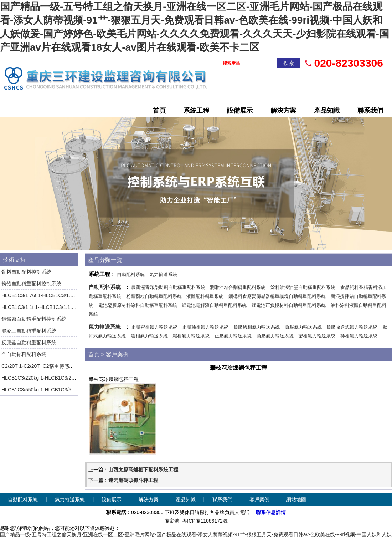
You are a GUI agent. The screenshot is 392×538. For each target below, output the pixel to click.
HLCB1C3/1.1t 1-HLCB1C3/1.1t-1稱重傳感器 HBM (57, 307)
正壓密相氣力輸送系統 (154, 327)
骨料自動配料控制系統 (26, 272)
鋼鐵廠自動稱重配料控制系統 (34, 319)
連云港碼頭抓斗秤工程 (133, 480)
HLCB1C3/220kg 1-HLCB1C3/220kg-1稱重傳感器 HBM (63, 378)
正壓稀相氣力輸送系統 (205, 327)
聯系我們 (370, 111)
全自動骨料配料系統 (24, 354)
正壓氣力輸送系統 (233, 336)
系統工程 (196, 111)
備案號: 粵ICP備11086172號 (196, 521)
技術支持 (14, 260)
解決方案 (283, 111)
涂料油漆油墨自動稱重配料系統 (303, 287)
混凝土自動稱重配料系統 (29, 331)
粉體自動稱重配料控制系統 (31, 284)
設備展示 (240, 111)
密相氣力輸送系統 (317, 336)
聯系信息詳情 (271, 512)
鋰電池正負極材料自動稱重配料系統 (289, 305)
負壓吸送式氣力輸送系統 (352, 327)
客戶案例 (117, 354)
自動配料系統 (131, 275)
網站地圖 (296, 500)
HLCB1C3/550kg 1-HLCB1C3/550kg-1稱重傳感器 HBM (63, 390)
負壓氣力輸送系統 (303, 327)
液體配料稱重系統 (205, 296)
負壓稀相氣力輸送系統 (257, 327)
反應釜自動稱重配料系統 (29, 342)
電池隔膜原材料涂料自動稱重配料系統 (138, 305)
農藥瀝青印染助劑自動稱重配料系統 (168, 287)
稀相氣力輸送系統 (359, 336)
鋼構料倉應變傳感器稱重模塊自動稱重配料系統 (277, 296)
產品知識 (327, 111)
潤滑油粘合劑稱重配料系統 (238, 287)
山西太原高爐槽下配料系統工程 (143, 470)
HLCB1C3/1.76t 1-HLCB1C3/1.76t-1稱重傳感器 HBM (60, 295)
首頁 (159, 111)
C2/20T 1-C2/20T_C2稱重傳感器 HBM (44, 366)
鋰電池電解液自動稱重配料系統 (214, 305)
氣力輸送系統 (163, 275)
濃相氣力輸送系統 (149, 336)
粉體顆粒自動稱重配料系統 (154, 296)
